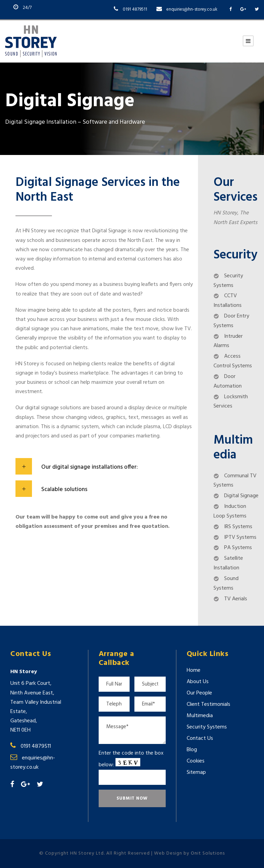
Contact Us (200, 738)
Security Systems (207, 727)
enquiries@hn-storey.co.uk (192, 9)
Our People (199, 693)
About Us (198, 682)
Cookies (196, 761)
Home (194, 670)
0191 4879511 (135, 9)
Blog (192, 750)
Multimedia (200, 716)
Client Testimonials (208, 704)
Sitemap (196, 772)
